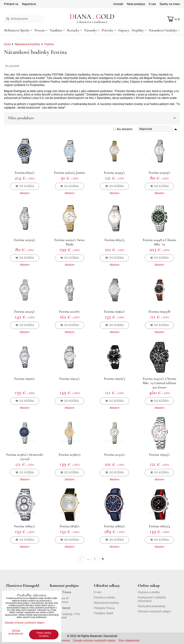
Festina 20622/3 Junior (70, 173)
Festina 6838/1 (70, 526)
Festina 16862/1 (115, 526)
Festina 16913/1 (70, 379)
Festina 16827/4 (159, 526)
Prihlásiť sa (11, 4)
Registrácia (29, 4)
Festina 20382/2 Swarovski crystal (25, 457)
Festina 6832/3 (114, 240)
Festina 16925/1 (159, 455)
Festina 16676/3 (114, 379)
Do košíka (25, 186)
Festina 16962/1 (114, 312)
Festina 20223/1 (25, 312)
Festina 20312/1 (115, 455)
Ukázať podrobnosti (16, 632)
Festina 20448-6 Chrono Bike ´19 (159, 242)
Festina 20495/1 (114, 173)
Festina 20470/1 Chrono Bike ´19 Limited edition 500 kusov (159, 383)
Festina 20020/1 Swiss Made (70, 242)
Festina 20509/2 (159, 173)
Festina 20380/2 (70, 455)
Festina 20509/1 (25, 240)
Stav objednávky (129, 640)
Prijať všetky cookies (44, 634)
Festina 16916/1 (25, 379)
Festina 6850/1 (25, 173)
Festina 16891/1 (25, 526)
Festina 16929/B (159, 312)
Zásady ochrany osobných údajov (94, 640)
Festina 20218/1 (70, 312)
